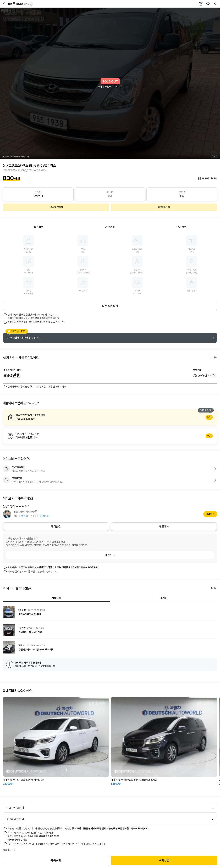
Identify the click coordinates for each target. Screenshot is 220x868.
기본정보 (110, 227)
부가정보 (181, 227)
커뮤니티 (56, 598)
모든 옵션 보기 (110, 306)
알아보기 (110, 417)
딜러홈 (209, 514)
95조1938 (20, 4)
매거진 (164, 598)
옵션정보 (38, 227)
